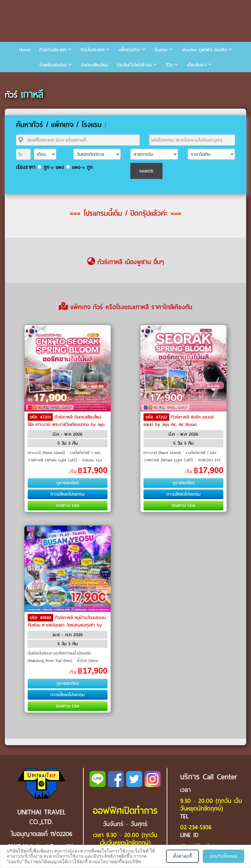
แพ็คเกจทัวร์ (129, 50)
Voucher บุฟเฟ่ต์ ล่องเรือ (204, 50)
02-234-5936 (196, 827)
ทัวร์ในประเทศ (92, 50)
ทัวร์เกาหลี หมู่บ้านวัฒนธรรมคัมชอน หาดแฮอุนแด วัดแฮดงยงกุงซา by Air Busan (67, 625)
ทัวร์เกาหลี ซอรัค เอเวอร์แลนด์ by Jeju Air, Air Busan (179, 421)
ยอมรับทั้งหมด (223, 856)
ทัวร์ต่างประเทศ (53, 50)
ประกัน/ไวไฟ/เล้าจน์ (134, 65)
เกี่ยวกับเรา (197, 65)
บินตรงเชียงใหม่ (94, 65)
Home (25, 50)
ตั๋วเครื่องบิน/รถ (53, 65)
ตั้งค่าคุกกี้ (182, 856)
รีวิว (169, 65)
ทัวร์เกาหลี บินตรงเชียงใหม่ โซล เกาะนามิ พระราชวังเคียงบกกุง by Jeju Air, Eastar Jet (66, 424)
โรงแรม (161, 50)
